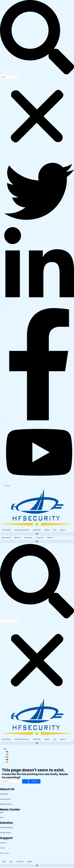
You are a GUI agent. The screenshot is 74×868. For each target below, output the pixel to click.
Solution (47, 530)
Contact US (40, 538)
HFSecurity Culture (6, 804)
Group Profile (4, 794)
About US (17, 538)
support (30, 862)
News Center (28, 538)
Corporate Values (5, 799)
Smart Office (37, 530)
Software (50, 538)
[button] (37, 38)
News (2, 812)
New (11, 862)
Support (63, 530)
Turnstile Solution (5, 833)
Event (2, 817)
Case (55, 530)
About (4, 862)
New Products (6, 538)
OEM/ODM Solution (6, 828)
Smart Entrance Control (22, 530)
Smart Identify (6, 530)
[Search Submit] (25, 781)
